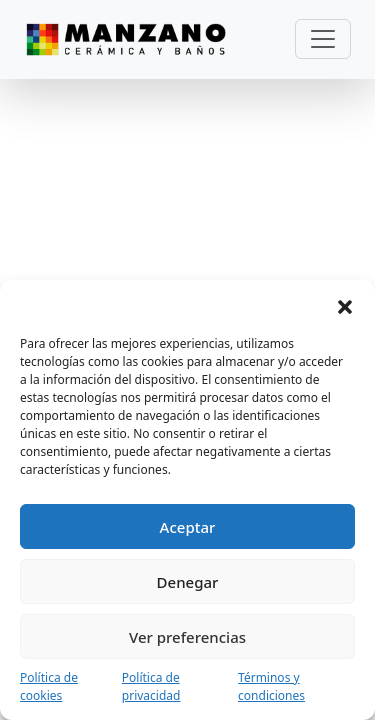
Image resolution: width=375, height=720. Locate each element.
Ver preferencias (187, 637)
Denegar (188, 582)
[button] (345, 305)
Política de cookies (49, 686)
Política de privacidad (151, 686)
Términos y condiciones (271, 686)
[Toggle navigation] (323, 39)
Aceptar (188, 527)
